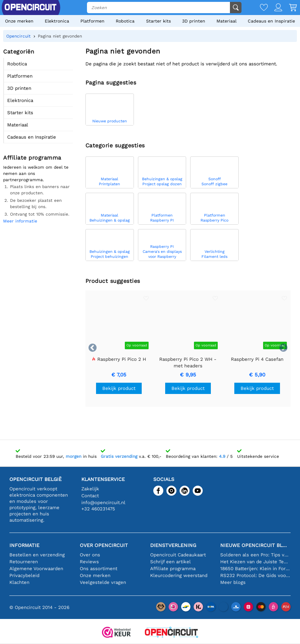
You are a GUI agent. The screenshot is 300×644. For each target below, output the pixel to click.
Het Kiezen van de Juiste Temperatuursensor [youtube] (255, 562)
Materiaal (226, 21)
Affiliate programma (173, 569)
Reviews (89, 562)
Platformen (92, 21)
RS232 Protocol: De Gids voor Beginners (255, 575)
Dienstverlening (173, 545)
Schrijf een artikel (170, 562)
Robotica (125, 21)
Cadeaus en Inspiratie (271, 21)
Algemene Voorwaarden (36, 569)
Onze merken (19, 21)
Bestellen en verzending (37, 555)
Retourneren (24, 562)
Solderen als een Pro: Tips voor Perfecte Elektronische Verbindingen (255, 555)
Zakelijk (90, 489)
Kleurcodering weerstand (179, 575)
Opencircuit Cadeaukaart (178, 555)
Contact (90, 496)
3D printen (194, 21)
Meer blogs (233, 582)
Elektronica (57, 21)
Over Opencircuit (104, 545)
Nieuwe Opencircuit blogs (255, 545)
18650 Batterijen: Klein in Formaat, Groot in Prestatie (255, 569)
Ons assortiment (99, 569)
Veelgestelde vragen (103, 582)
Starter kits (158, 21)
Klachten (19, 582)
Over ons (90, 555)
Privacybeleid (24, 575)
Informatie (24, 545)
